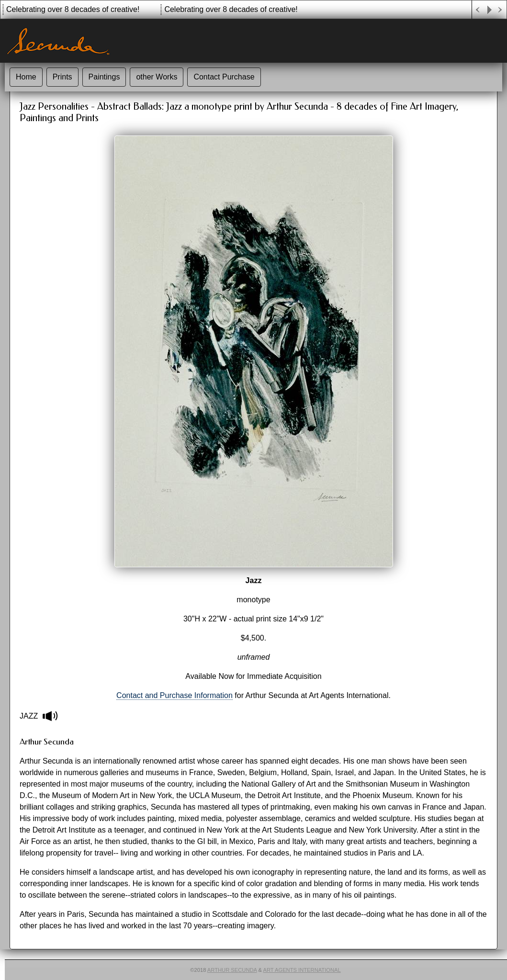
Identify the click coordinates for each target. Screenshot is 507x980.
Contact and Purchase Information (175, 695)
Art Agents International (302, 970)
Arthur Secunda (232, 970)
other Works (157, 77)
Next (501, 10)
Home (26, 77)
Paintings (104, 77)
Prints (62, 77)
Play (489, 10)
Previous (478, 10)
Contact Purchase (224, 77)
